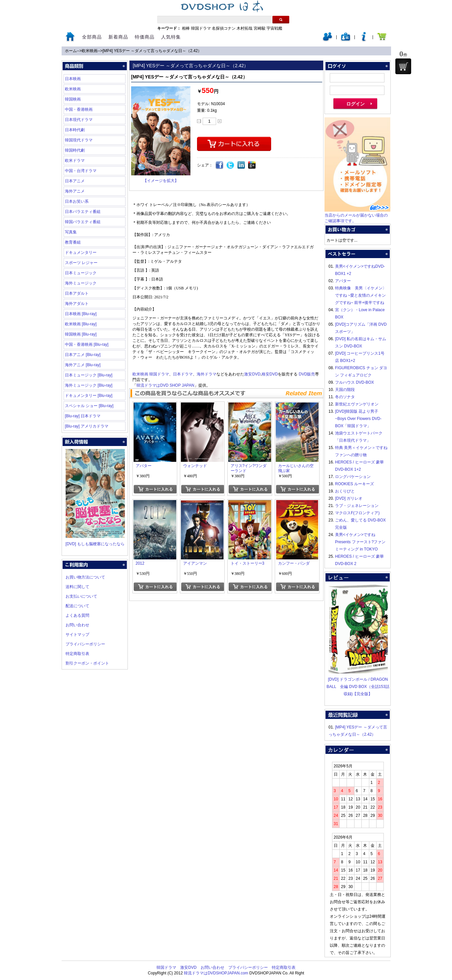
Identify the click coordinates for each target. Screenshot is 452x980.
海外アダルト (77, 304)
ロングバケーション (353, 477)
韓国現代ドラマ (79, 140)
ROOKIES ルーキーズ (354, 484)
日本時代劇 (75, 130)
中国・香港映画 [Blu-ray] (87, 344)
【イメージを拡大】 (161, 181)
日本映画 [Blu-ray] (81, 314)
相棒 (186, 28)
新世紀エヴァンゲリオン (357, 404)
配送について (77, 606)
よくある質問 (77, 615)
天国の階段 (345, 390)
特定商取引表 (77, 654)
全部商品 (92, 37)
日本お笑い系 (77, 201)
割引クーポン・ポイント (87, 663)
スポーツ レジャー (81, 263)
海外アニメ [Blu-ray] (83, 365)
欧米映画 (90, 51)
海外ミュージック (81, 283)
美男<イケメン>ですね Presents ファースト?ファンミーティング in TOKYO (360, 542)
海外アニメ (75, 191)
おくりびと (345, 491)
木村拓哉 (244, 28)
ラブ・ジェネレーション (357, 506)
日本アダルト (77, 293)
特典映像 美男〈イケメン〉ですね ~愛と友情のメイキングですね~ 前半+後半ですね (361, 295)
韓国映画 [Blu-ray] (81, 334)
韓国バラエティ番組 (83, 222)
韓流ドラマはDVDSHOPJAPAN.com (216, 973)
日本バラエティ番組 (83, 212)
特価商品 (145, 37)
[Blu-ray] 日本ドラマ (83, 416)
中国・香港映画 (79, 109)
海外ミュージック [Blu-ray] (89, 385)
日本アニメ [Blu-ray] (83, 355)
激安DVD (252, 374)
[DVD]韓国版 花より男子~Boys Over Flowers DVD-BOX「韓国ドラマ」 (358, 419)
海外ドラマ (207, 374)
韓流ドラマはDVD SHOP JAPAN (165, 385)
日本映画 (73, 79)
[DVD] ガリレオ (349, 498)
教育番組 (73, 242)
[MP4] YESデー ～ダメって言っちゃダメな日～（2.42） (152, 51)
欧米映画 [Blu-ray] (81, 324)
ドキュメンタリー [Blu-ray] (89, 396)
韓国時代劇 (75, 150)
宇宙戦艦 (274, 28)
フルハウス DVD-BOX (354, 382)
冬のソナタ (345, 397)
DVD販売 (307, 374)
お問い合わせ (77, 625)
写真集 (71, 232)
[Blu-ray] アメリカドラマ (87, 426)
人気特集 (171, 37)
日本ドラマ (183, 374)
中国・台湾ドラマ (81, 171)
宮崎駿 (260, 28)
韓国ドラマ (201, 28)
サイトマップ (77, 635)
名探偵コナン (224, 28)
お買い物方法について (85, 577)
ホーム (71, 51)
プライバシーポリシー (85, 644)
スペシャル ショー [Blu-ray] (89, 406)
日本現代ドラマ (79, 120)
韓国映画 (73, 99)
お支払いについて (81, 596)
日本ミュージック (81, 273)
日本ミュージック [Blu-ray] (89, 375)
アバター (343, 281)
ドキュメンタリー (81, 252)
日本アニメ (75, 181)
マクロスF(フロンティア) (357, 513)
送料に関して (77, 587)
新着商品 (118, 37)
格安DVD (270, 374)
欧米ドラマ (75, 161)
